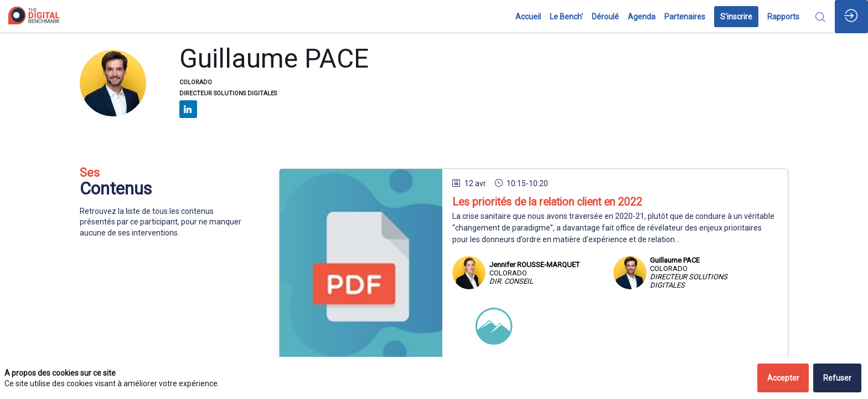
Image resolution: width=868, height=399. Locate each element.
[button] (736, 17)
